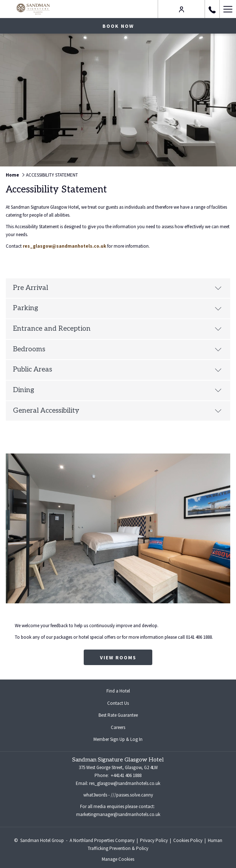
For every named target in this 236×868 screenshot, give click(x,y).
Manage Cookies (118, 859)
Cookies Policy (188, 840)
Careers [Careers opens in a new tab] (124, 728)
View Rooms (118, 657)
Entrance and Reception (117, 329)
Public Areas (117, 370)
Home (12, 175)
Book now (118, 26)
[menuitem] (118, 691)
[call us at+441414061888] (212, 9)
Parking (117, 308)
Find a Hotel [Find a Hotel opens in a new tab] (124, 691)
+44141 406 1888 (126, 775)
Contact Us (118, 703)
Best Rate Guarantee (118, 715)
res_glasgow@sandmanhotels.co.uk (64, 246)
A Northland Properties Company (102, 840)
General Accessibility (117, 411)
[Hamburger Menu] (228, 9)
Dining (117, 390)
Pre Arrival (117, 288)
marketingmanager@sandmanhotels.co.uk (118, 814)
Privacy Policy (154, 840)
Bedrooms (117, 349)
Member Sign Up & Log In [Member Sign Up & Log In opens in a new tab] (124, 740)
